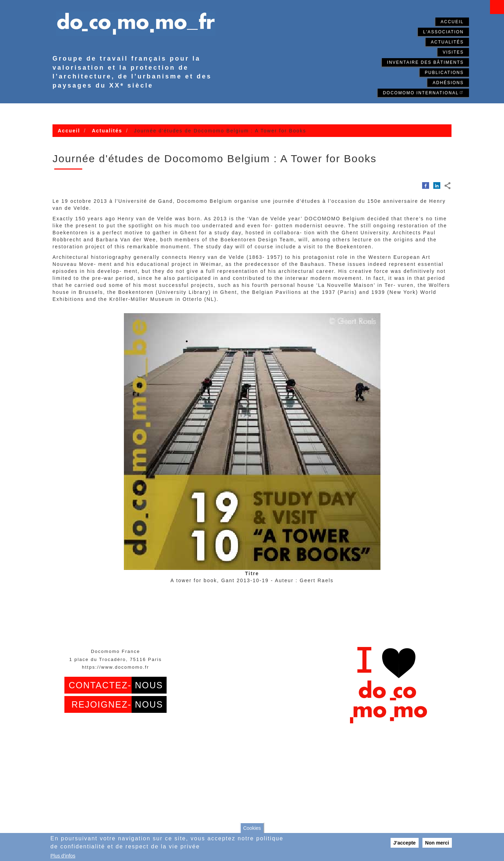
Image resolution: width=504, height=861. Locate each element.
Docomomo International (423, 92)
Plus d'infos (63, 856)
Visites (453, 52)
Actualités (447, 42)
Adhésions (448, 83)
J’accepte (405, 843)
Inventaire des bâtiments (425, 62)
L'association (443, 32)
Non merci (437, 843)
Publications (444, 73)
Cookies (252, 828)
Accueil (452, 22)
